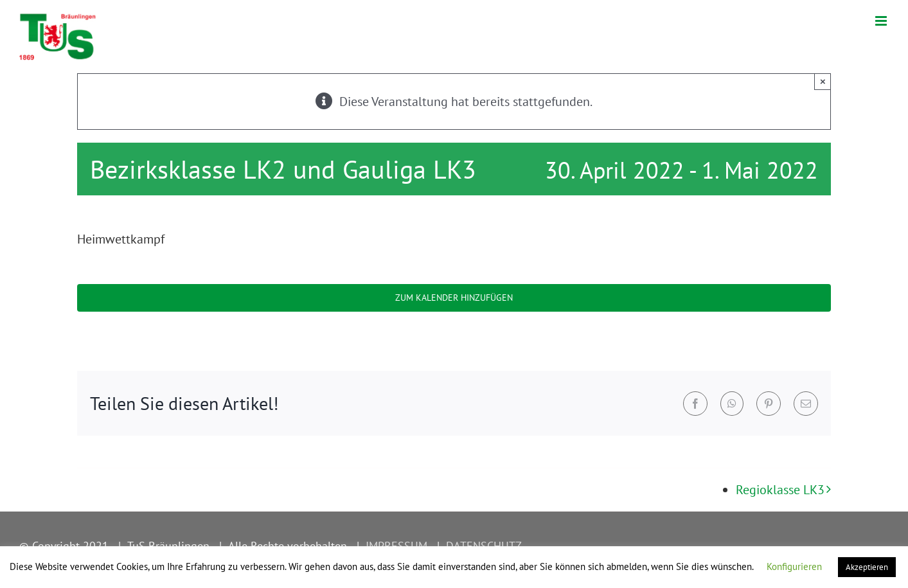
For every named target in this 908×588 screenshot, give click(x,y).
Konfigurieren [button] (794, 566)
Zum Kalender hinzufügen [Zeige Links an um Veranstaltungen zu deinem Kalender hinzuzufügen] (454, 298)
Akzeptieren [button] (867, 567)
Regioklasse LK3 (780, 490)
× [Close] (823, 81)
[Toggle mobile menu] (882, 21)
